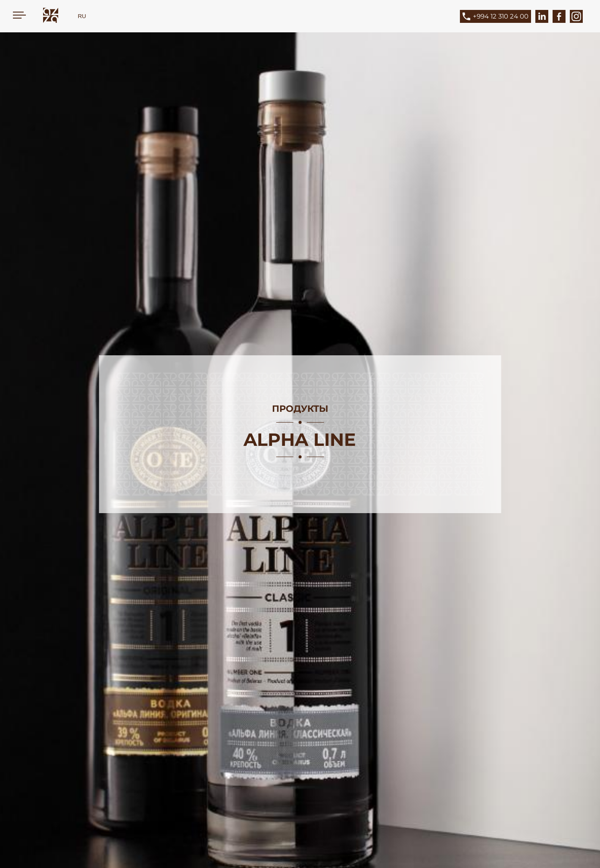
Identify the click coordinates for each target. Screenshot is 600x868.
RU (82, 16)
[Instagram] (576, 16)
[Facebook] (559, 16)
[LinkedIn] (542, 16)
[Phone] (502, 16)
